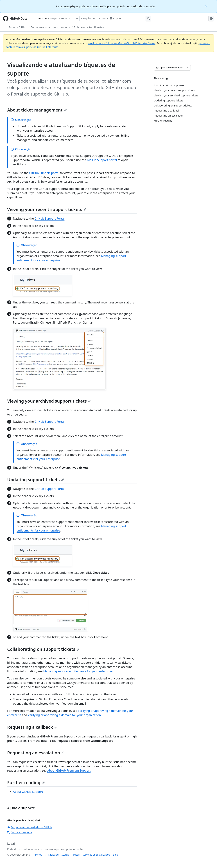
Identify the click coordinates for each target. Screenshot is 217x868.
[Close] (207, 6)
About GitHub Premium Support (69, 770)
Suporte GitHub (18, 27)
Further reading (26, 782)
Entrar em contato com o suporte (51, 27)
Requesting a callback (32, 727)
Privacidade (52, 855)
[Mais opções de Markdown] (188, 68)
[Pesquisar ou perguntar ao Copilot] (115, 18)
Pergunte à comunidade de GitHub (30, 827)
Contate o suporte (20, 832)
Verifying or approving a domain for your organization (64, 715)
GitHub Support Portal (50, 219)
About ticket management (37, 110)
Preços (76, 855)
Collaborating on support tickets (43, 649)
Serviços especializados (96, 855)
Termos (38, 855)
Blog (116, 855)
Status (65, 855)
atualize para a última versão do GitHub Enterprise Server (122, 43)
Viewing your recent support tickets (47, 209)
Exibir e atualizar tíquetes (89, 27)
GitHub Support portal (102, 160)
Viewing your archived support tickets (49, 401)
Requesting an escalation (36, 753)
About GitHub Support (28, 792)
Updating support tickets (36, 480)
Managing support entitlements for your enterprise (78, 671)
